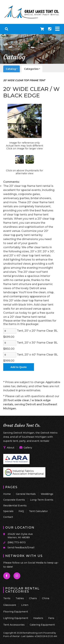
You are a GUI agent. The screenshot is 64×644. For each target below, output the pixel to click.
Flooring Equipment (16, 612)
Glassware (10, 605)
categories (33, 69)
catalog (13, 69)
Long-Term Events (42, 500)
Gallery (26, 448)
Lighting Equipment (16, 618)
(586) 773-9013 (17, 542)
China (46, 598)
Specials (8, 511)
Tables (20, 598)
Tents (7, 598)
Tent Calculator (38, 511)
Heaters (38, 618)
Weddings (47, 494)
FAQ (21, 511)
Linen (25, 605)
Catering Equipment (42, 625)
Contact (8, 517)
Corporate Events (14, 500)
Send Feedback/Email (21, 547)
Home (7, 494)
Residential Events (15, 506)
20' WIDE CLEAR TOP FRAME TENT (24, 80)
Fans (51, 618)
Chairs (33, 598)
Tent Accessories (14, 625)
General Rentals (26, 494)
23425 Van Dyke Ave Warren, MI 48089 (20, 536)
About (9, 448)
